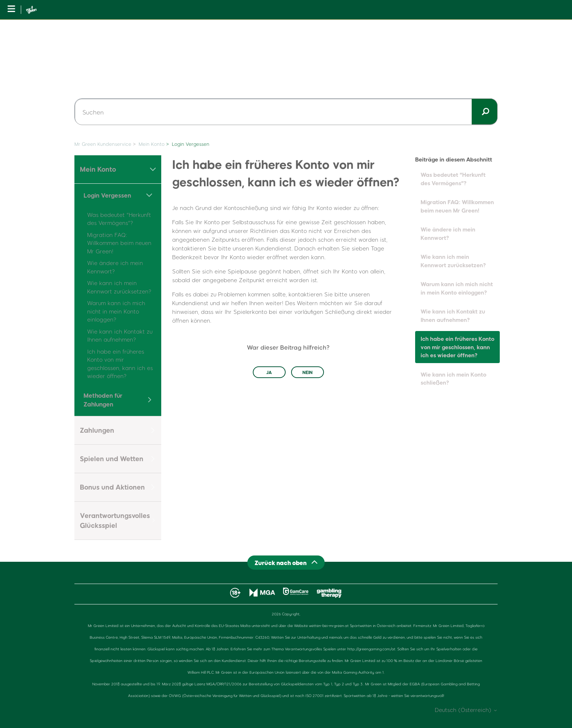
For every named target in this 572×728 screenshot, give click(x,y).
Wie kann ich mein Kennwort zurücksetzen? (453, 261)
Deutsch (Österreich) (466, 710)
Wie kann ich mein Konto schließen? (453, 379)
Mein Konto (152, 144)
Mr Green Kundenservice (103, 144)
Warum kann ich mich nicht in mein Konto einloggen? (116, 311)
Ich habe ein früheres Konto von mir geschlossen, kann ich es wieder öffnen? (457, 347)
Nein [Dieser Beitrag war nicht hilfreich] (308, 372)
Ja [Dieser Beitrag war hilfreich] (269, 372)
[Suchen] (286, 112)
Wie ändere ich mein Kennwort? (448, 233)
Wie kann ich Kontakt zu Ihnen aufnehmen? (453, 316)
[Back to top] (286, 562)
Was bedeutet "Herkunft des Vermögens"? (453, 179)
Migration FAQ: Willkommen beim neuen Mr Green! (119, 243)
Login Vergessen (191, 144)
